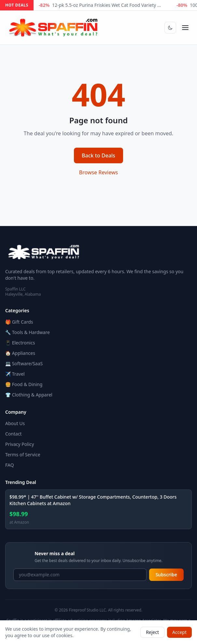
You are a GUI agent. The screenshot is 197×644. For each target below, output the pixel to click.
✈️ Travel (15, 374)
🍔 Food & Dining (24, 384)
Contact (14, 434)
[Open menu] (185, 28)
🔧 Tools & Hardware (28, 332)
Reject (152, 632)
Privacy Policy (20, 444)
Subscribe (166, 575)
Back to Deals (98, 155)
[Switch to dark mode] (170, 28)
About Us (15, 423)
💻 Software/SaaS (24, 363)
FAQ (10, 465)
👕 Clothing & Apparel (29, 395)
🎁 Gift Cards (19, 322)
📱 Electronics (20, 343)
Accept (179, 632)
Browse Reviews (98, 172)
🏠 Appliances (20, 353)
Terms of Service (23, 455)
